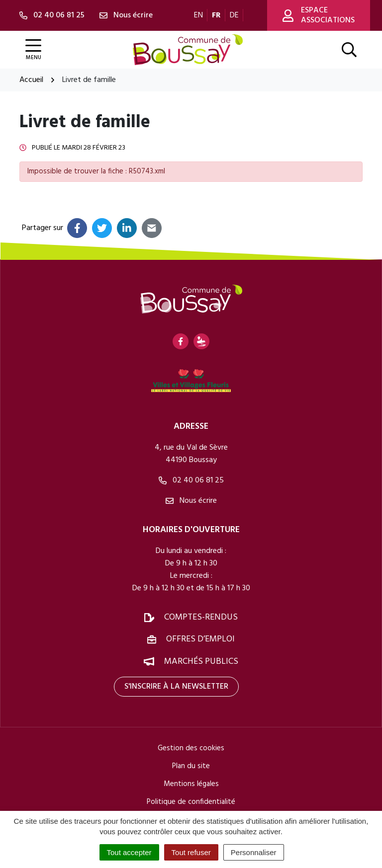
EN (198, 15)
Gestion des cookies (191, 748)
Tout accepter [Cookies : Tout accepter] (129, 852)
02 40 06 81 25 (191, 480)
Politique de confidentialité (191, 802)
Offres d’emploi (200, 639)
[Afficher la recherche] (349, 50)
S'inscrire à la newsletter (176, 687)
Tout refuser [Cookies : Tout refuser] (191, 852)
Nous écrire (191, 501)
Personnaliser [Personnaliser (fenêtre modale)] (254, 852)
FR (216, 15)
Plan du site (191, 766)
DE (234, 15)
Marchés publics (201, 662)
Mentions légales (191, 784)
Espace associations (319, 15)
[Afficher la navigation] (33, 50)
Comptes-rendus (201, 617)
